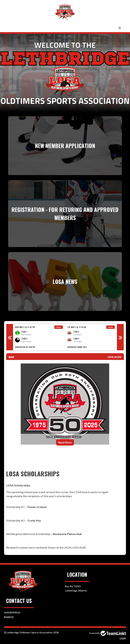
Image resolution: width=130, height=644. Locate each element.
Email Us (9, 617)
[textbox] (65, 460)
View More (114, 357)
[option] (39, 337)
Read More (65, 442)
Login (123, 638)
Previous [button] (10, 337)
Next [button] (120, 337)
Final (59, 327)
